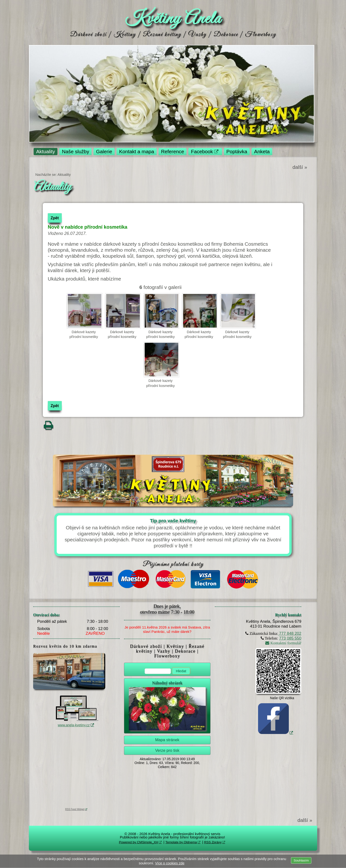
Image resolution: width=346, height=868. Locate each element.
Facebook (202, 151)
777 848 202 (290, 633)
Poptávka (237, 151)
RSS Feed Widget (75, 809)
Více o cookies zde (170, 863)
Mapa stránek (167, 740)
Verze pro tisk (167, 750)
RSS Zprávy (213, 842)
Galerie (104, 151)
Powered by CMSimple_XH (139, 842)
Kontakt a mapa (137, 151)
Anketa (262, 151)
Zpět (55, 218)
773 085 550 (290, 638)
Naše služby (76, 151)
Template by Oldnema (181, 842)
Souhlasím (301, 860)
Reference (173, 151)
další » (300, 167)
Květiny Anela (173, 19)
